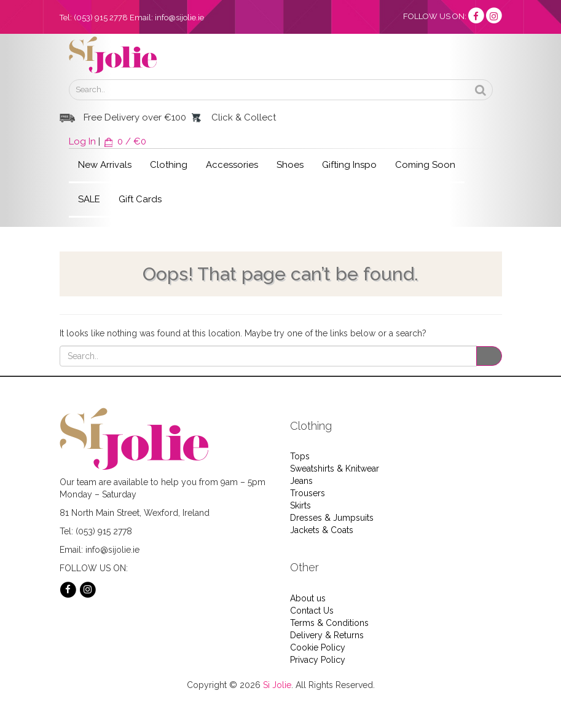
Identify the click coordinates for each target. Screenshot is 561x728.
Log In (82, 141)
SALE (89, 199)
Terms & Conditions (329, 623)
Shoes (290, 165)
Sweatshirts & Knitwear (335, 469)
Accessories (232, 165)
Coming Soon (425, 165)
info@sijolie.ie (179, 18)
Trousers (308, 493)
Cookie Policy (318, 647)
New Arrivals (105, 165)
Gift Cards (140, 199)
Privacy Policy (318, 660)
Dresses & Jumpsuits (332, 518)
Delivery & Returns (327, 635)
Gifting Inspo (349, 165)
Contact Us (312, 611)
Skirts (300, 505)
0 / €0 (124, 141)
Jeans (301, 481)
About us (308, 598)
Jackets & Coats (322, 530)
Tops (300, 456)
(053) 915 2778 (101, 18)
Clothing (169, 165)
